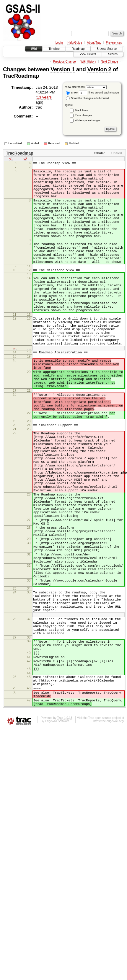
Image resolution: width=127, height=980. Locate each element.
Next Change (109, 62)
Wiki (34, 49)
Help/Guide (75, 43)
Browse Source (107, 49)
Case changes (84, 115)
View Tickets (88, 54)
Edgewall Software (57, 840)
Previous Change (65, 62)
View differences (75, 87)
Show (72, 93)
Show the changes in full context (88, 98)
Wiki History (88, 62)
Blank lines (82, 110)
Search (113, 54)
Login (59, 43)
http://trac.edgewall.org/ (109, 840)
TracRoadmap (21, 76)
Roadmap (78, 49)
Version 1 (62, 69)
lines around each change (99, 93)
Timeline (54, 49)
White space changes (88, 120)
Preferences (114, 43)
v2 (25, 159)
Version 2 (99, 69)
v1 (11, 159)
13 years (44, 97)
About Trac (94, 43)
